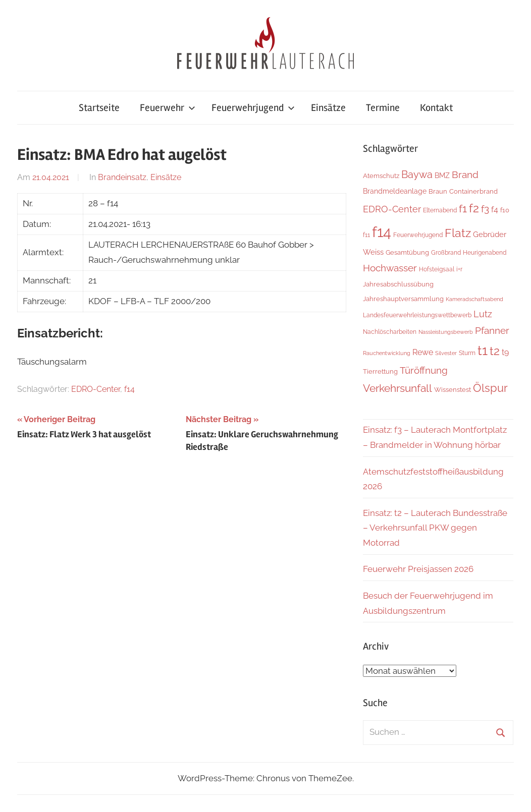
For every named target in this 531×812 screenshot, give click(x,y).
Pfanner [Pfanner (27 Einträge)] (492, 330)
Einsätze (328, 108)
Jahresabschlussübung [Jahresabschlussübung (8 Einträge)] (398, 284)
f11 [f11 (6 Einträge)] (366, 235)
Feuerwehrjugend (253, 108)
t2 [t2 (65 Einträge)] (495, 351)
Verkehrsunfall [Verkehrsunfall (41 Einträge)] (397, 388)
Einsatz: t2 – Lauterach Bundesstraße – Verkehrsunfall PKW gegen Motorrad (435, 528)
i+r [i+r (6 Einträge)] (459, 269)
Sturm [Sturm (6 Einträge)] (467, 353)
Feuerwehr (168, 108)
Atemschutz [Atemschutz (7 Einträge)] (381, 176)
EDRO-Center (96, 389)
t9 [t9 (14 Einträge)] (505, 352)
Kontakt (436, 108)
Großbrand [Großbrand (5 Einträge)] (446, 253)
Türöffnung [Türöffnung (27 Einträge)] (424, 370)
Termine (383, 108)
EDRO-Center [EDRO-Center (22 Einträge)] (392, 209)
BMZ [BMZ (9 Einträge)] (442, 176)
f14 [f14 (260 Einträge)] (382, 232)
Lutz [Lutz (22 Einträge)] (483, 314)
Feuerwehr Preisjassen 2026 (418, 569)
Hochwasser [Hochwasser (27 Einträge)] (390, 268)
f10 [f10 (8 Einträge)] (505, 210)
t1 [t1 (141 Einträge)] (483, 350)
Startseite (99, 108)
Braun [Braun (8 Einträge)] (438, 191)
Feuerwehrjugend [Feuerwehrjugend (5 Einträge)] (418, 235)
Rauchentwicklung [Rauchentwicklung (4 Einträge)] (387, 353)
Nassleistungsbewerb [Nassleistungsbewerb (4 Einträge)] (446, 332)
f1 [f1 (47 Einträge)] (463, 209)
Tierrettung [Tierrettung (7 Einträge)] (380, 371)
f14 (129, 389)
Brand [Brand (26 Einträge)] (465, 175)
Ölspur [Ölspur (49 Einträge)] (490, 388)
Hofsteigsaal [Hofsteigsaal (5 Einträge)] (437, 269)
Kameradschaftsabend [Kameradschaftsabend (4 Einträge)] (474, 299)
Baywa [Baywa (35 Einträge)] (417, 175)
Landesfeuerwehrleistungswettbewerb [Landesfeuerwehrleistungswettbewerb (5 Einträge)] (417, 315)
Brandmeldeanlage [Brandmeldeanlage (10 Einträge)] (395, 191)
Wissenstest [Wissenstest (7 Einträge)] (453, 390)
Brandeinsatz (122, 177)
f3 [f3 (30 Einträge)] (485, 209)
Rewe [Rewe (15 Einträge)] (423, 352)
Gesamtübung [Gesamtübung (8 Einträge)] (407, 252)
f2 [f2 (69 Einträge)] (474, 208)
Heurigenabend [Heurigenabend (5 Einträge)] (485, 253)
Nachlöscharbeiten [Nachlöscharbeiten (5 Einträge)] (390, 332)
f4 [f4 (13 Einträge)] (495, 210)
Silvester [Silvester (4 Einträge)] (446, 353)
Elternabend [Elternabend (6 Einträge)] (440, 210)
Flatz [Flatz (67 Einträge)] (458, 233)
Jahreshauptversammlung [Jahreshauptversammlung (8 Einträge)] (403, 299)
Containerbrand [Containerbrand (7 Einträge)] (473, 191)
